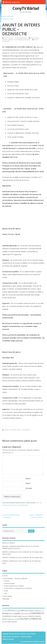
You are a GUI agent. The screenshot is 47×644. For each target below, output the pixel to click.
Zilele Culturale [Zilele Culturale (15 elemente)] (12, 622)
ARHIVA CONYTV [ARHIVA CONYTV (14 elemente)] (34, 611)
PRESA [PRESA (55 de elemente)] (34, 619)
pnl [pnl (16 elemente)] (30, 619)
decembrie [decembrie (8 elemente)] (25, 616)
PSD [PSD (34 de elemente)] (40, 619)
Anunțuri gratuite (8, 40)
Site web (29, 488)
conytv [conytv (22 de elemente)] (20, 616)
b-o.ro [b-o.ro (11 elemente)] (42, 611)
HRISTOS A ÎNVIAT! (9, 543)
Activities (7, 581)
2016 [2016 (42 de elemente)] (10, 610)
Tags (5, 593)
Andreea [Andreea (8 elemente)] (19, 611)
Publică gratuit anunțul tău (11, 637)
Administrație (35, 38)
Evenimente (27, 40)
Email (28, 483)
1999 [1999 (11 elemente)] (5, 611)
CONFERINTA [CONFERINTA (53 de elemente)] (37, 613)
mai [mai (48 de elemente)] (21, 619)
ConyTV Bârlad (26, 8)
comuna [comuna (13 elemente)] (27, 614)
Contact (5, 576)
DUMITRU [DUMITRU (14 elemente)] (31, 616)
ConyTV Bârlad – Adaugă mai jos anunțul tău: (18, 588)
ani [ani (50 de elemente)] (23, 610)
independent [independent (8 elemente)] (11, 619)
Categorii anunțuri (8, 639)
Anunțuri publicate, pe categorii (14, 586)
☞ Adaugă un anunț (8, 19)
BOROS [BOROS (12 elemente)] (11, 614)
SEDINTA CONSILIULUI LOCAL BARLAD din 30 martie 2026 (23, 557)
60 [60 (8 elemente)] (3, 611)
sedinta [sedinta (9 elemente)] (4, 622)
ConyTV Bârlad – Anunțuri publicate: (15, 578)
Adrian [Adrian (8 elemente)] (14, 611)
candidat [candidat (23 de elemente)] (17, 614)
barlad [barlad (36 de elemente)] (5, 613)
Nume (28, 479)
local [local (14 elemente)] (18, 619)
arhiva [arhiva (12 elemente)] (27, 611)
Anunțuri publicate (7, 16)
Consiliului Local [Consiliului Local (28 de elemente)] (9, 616)
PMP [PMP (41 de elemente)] (26, 619)
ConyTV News (18, 40)
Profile (6, 591)
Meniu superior (11, 2)
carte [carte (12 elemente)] (22, 614)
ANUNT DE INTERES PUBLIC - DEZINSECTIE (17, 430)
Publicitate (6, 599)
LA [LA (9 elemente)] (15, 619)
